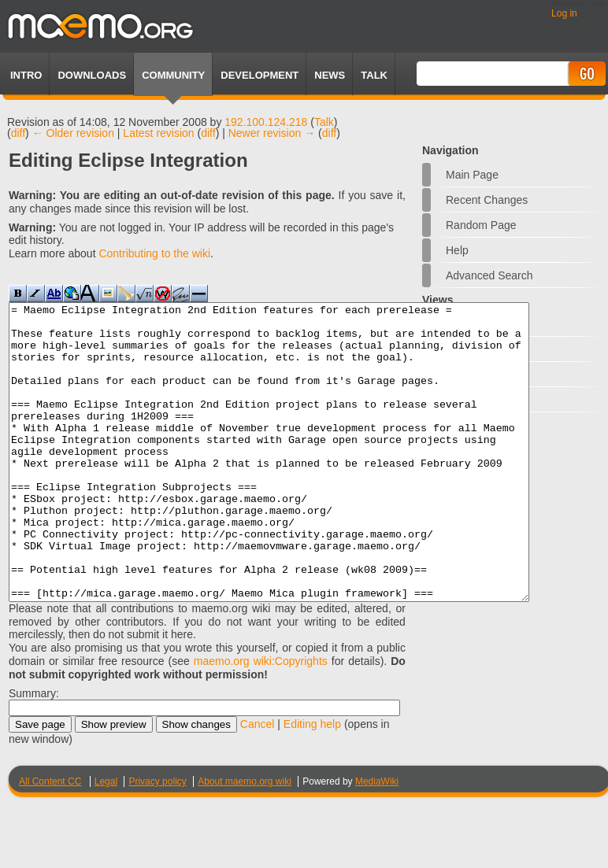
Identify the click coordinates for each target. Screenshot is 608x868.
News (330, 75)
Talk (324, 122)
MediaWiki (377, 840)
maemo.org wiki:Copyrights (261, 720)
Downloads (92, 75)
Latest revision (158, 133)
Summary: (34, 752)
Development (260, 75)
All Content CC (50, 840)
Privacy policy (157, 840)
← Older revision (73, 133)
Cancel (258, 783)
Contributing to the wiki (154, 253)
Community (173, 75)
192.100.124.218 (266, 122)
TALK (374, 75)
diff (18, 133)
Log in (564, 13)
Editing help (312, 783)
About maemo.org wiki (245, 840)
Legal (106, 840)
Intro (26, 75)
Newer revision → (272, 133)
